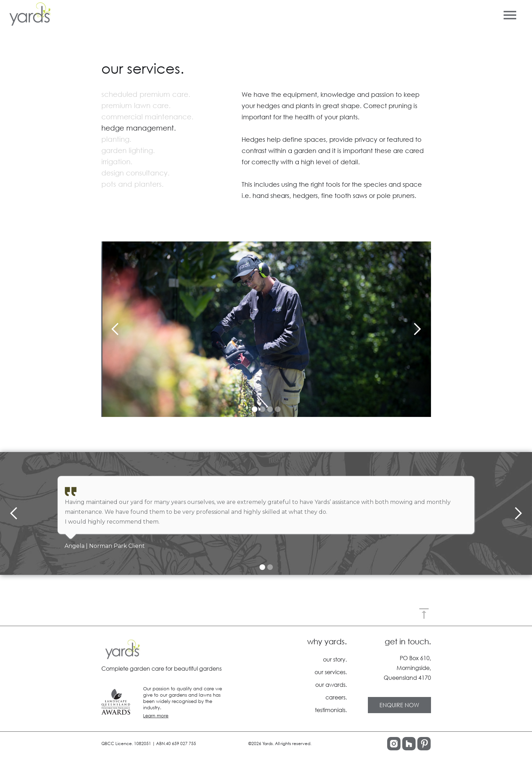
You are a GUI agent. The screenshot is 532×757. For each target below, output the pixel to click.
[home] (29, 14)
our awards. (331, 685)
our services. (331, 672)
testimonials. (331, 710)
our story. (335, 659)
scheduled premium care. (146, 94)
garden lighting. (128, 150)
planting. (116, 139)
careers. (336, 697)
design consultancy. (136, 173)
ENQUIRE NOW (399, 705)
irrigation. (117, 162)
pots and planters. (133, 184)
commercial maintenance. (147, 117)
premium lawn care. (136, 105)
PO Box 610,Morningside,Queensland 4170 (407, 668)
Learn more (156, 716)
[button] (510, 14)
